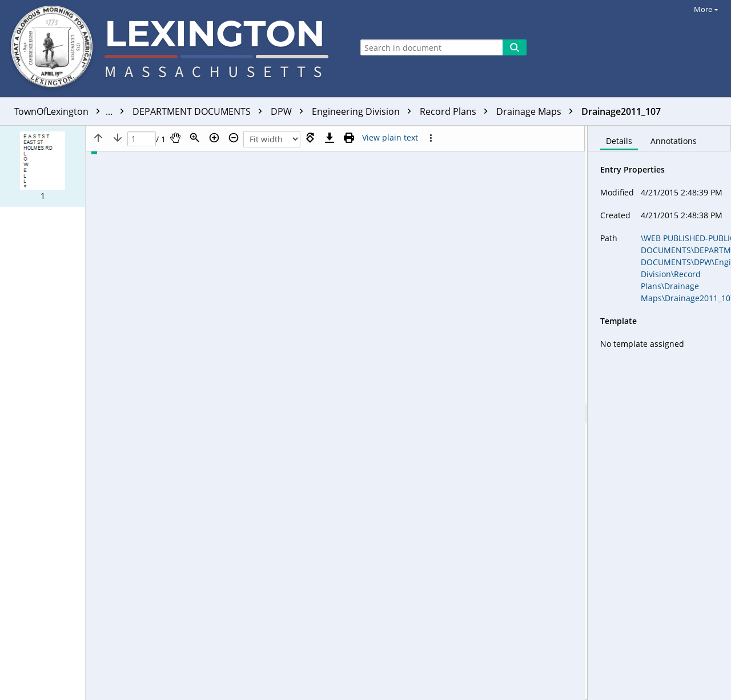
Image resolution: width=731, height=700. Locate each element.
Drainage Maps (537, 111)
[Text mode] (390, 138)
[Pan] (175, 138)
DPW (290, 111)
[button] (43, 166)
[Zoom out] (234, 138)
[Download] (330, 138)
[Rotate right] (310, 138)
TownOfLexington (72, 111)
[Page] (142, 139)
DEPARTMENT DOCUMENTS (200, 111)
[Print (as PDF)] (349, 138)
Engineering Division (364, 111)
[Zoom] (195, 138)
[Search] (515, 47)
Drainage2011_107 (621, 111)
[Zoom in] (214, 138)
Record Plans (457, 111)
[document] (660, 413)
